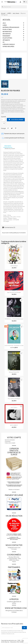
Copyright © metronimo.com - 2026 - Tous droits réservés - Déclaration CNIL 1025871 (12, 641)
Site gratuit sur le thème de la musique (14, 611)
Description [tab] (8, 146)
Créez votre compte (10, 443)
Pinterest (16, 128)
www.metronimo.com (16, 608)
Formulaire (14, 549)
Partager (8, 128)
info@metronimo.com (14, 548)
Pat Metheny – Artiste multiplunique (14, 319)
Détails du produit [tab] (10, 149)
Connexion (8, 441)
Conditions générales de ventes (14, 602)
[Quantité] (3, 120)
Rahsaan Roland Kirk (14, 372)
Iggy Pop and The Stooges (14, 292)
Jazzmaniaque (14, 266)
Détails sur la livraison (14, 489)
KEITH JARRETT (14, 425)
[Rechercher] (14, 7)
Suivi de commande (10, 440)
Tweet (12, 128)
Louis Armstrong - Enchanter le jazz (14, 345)
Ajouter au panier (16, 120)
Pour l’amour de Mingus (14, 399)
